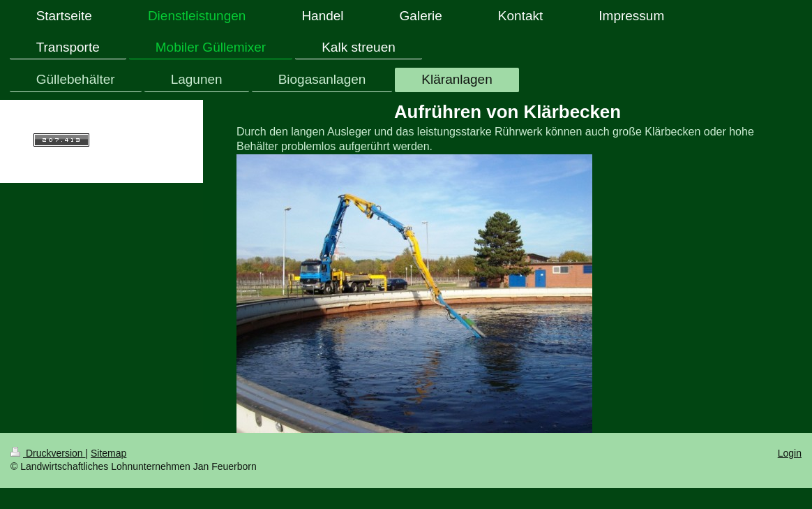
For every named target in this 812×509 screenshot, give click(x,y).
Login (790, 453)
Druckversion (48, 453)
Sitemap (108, 453)
